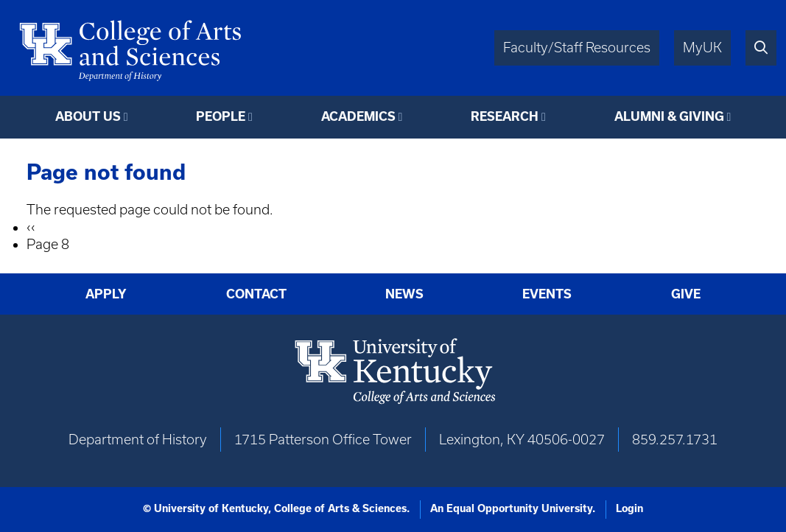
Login (629, 508)
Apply (106, 294)
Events (547, 294)
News (404, 294)
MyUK (702, 48)
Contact (256, 294)
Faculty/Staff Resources (577, 48)
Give (686, 294)
